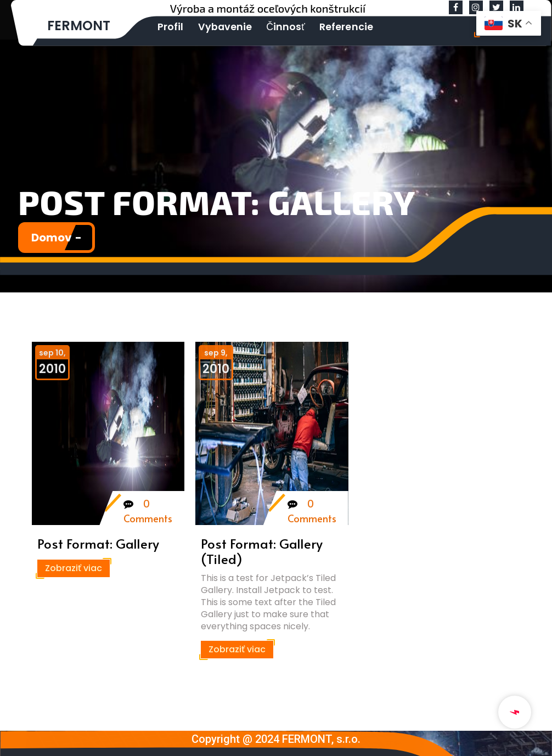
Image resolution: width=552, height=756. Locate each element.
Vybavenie (219, 26)
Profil (169, 26)
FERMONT (79, 26)
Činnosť (275, 26)
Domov (52, 238)
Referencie (332, 26)
